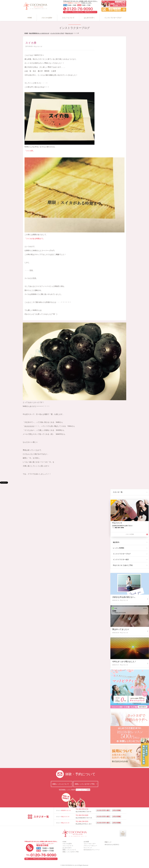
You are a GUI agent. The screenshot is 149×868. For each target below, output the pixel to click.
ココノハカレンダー (90, 844)
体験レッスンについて (61, 784)
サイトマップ (88, 848)
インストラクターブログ (113, 18)
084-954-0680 (83, 815)
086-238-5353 (83, 821)
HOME (30, 18)
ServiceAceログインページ (92, 850)
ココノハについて (68, 18)
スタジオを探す (47, 18)
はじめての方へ (89, 18)
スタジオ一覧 (118, 492)
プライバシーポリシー (90, 846)
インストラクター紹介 (121, 559)
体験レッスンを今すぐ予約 (85, 784)
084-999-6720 (83, 809)
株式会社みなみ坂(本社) (112, 845)
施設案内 (116, 542)
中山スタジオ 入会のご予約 (122, 565)
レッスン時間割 (118, 548)
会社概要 (86, 842)
